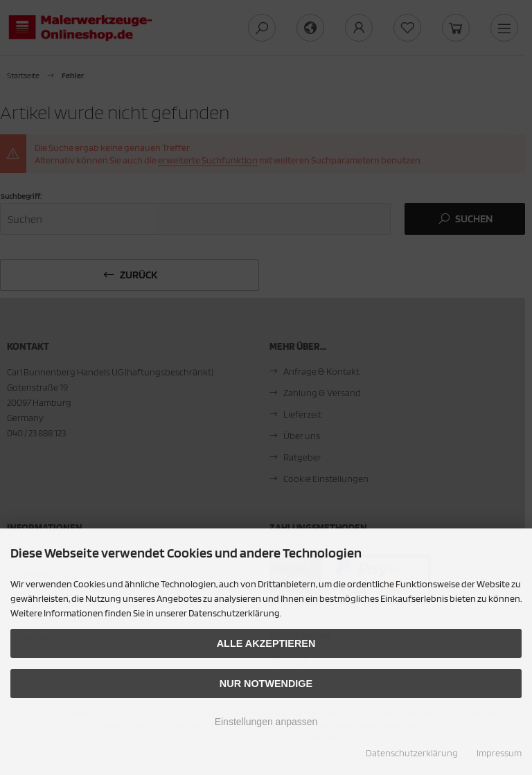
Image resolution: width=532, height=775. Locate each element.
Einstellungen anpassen (266, 722)
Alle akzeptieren (266, 643)
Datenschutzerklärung (412, 753)
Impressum (499, 753)
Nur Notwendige (266, 684)
